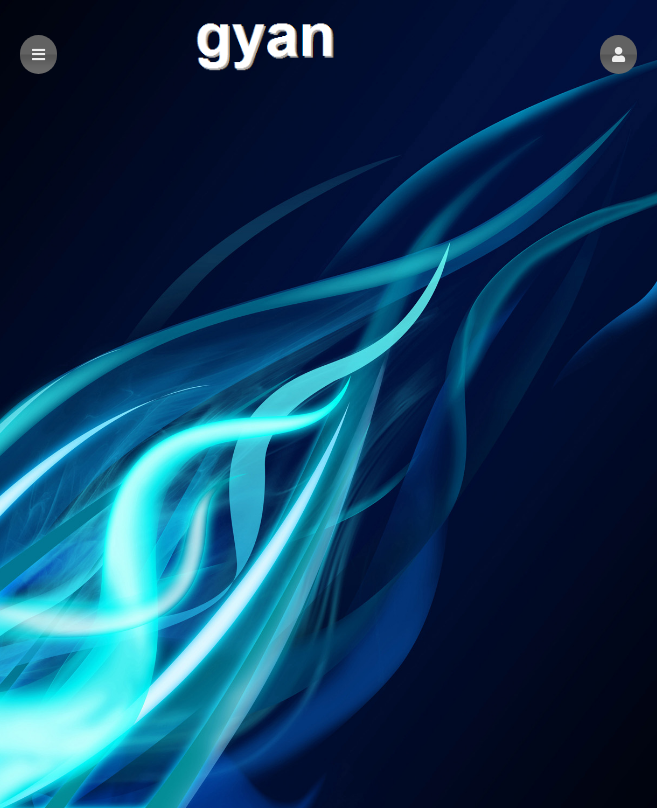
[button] (618, 54)
